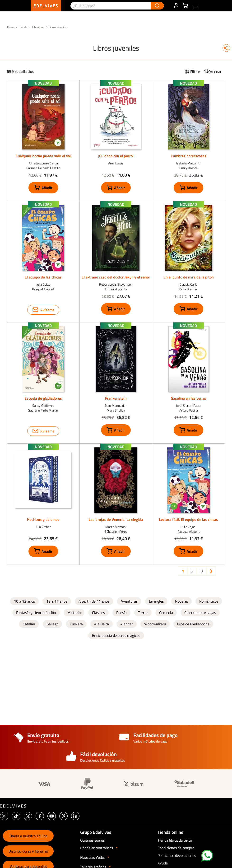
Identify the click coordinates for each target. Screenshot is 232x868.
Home (11, 27)
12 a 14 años (57, 601)
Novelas (181, 601)
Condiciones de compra (176, 848)
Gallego (52, 624)
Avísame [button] (47, 310)
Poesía (121, 613)
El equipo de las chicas (43, 277)
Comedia (166, 613)
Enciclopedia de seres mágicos (116, 635)
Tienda (23, 27)
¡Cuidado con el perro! (116, 156)
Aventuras (129, 601)
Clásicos (98, 613)
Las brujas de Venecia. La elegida (116, 519)
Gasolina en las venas (188, 398)
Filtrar (195, 72)
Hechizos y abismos (43, 519)
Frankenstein (116, 398)
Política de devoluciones (177, 855)
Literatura (38, 27)
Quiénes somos (92, 840)
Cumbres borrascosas (189, 156)
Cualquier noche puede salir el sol (43, 156)
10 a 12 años (24, 601)
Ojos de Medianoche (193, 624)
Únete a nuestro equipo (28, 836)
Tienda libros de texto (175, 840)
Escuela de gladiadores (43, 398)
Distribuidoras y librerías (28, 851)
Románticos (209, 601)
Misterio (74, 613)
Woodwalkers (155, 624)
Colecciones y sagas (200, 613)
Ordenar (215, 72)
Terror (143, 613)
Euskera (76, 624)
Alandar (127, 624)
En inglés (156, 601)
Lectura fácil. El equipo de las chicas (188, 519)
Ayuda (163, 863)
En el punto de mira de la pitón (189, 277)
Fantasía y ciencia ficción (36, 613)
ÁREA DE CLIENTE (176, 6)
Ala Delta (102, 624)
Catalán (29, 624)
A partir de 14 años (94, 601)
